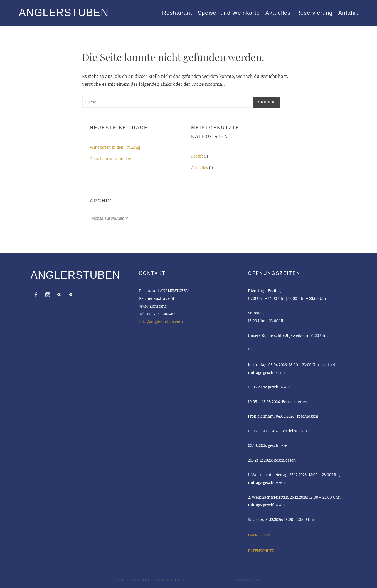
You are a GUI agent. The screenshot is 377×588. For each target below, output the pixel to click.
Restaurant (177, 13)
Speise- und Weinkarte (229, 13)
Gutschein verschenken (111, 159)
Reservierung (315, 13)
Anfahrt (348, 13)
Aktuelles (278, 13)
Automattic (247, 580)
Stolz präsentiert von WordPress (153, 580)
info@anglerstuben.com (161, 322)
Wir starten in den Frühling (115, 147)
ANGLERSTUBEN (64, 13)
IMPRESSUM (259, 535)
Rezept (197, 156)
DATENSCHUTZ (261, 551)
